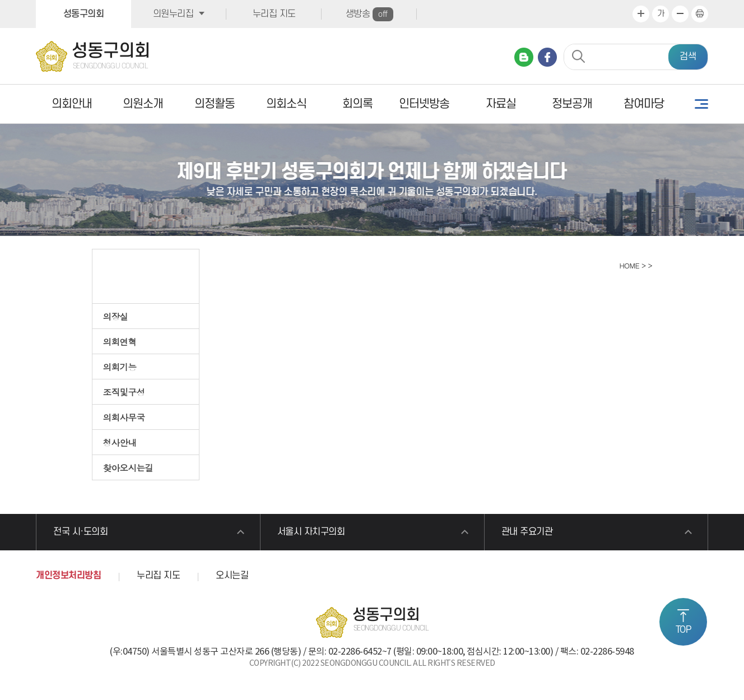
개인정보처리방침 (68, 576)
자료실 (501, 104)
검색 (688, 57)
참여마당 (644, 104)
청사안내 (120, 442)
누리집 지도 (274, 14)
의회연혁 (120, 341)
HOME (628, 265)
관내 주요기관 (527, 532)
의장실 (116, 316)
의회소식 (286, 104)
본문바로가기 (0, 0)
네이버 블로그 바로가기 (524, 57)
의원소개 (143, 104)
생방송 (369, 14)
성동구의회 (84, 14)
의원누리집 (173, 14)
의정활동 (215, 104)
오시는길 (232, 576)
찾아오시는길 (128, 467)
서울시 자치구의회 (311, 532)
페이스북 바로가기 (547, 57)
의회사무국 (124, 417)
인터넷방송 (424, 104)
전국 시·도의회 (80, 532)
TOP (683, 630)
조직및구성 (124, 392)
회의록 (357, 104)
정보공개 (572, 104)
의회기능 (120, 367)
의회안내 (72, 104)
